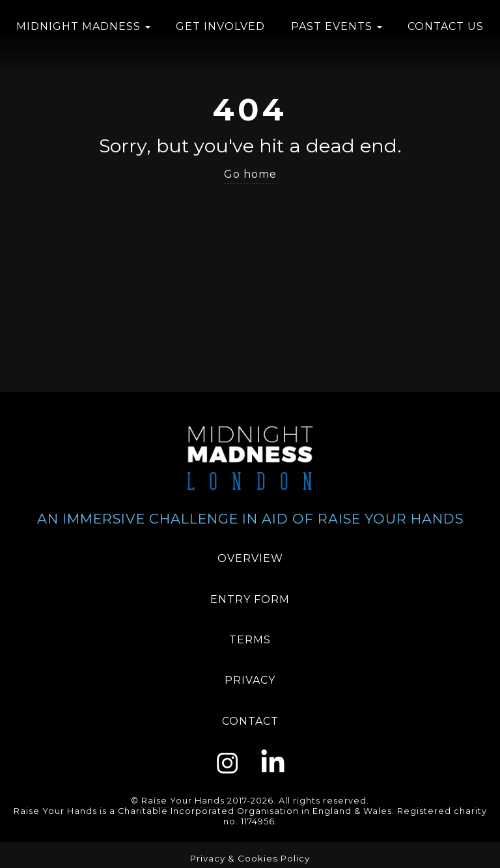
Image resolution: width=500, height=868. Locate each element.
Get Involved (220, 26)
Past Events (337, 26)
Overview (250, 558)
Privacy (250, 680)
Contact (250, 721)
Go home (250, 174)
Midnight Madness (83, 26)
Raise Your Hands (183, 801)
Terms (250, 640)
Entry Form (250, 599)
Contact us (446, 26)
